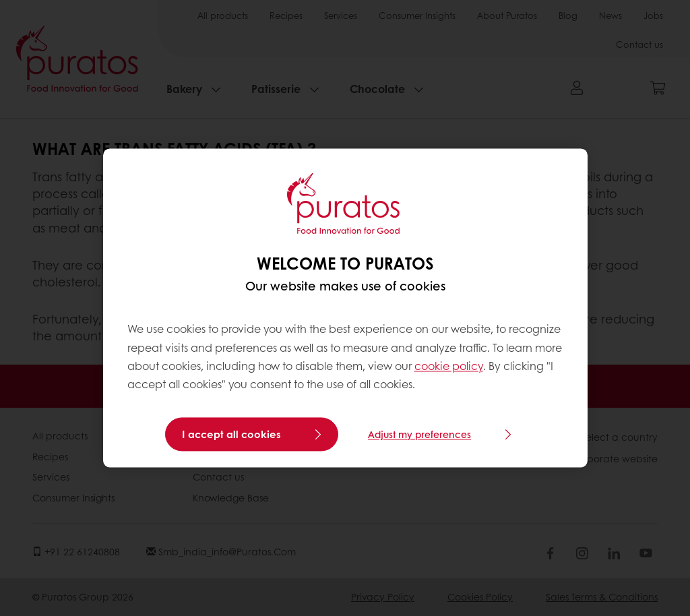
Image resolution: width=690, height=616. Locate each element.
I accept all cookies (231, 435)
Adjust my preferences (419, 435)
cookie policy (449, 366)
